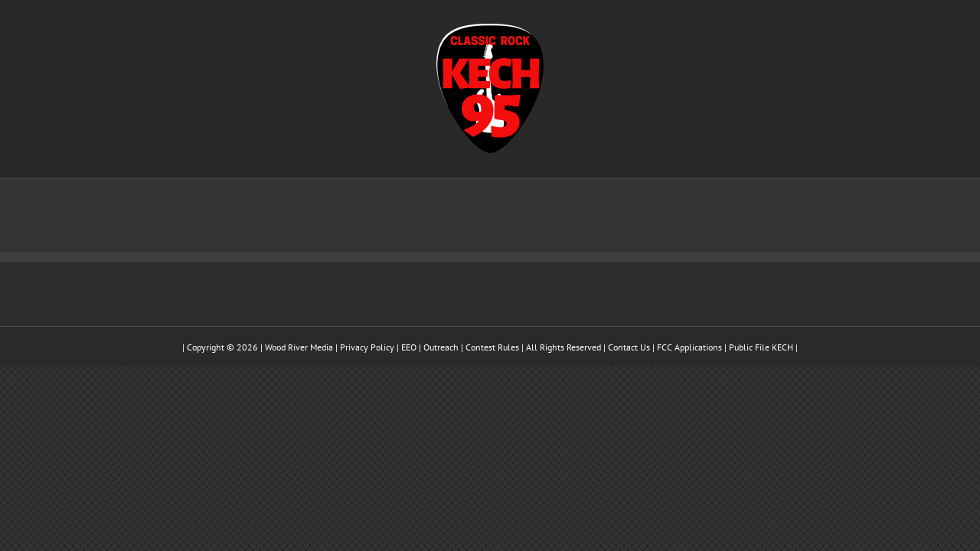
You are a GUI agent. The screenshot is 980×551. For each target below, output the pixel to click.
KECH (782, 347)
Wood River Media (299, 347)
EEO (409, 347)
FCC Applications (689, 347)
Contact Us (629, 347)
